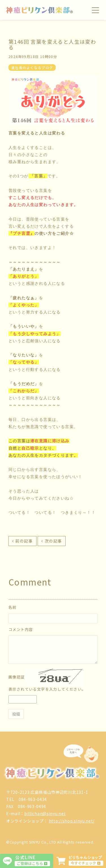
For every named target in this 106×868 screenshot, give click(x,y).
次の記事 (53, 541)
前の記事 (24, 541)
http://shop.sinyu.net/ (72, 821)
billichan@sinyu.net (45, 813)
